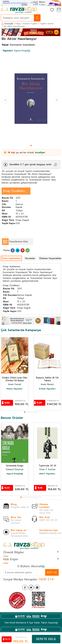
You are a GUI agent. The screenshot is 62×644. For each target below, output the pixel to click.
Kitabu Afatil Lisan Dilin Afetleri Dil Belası (15, 379)
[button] (31, 146)
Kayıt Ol (52, 572)
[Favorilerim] (52, 10)
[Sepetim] (59, 10)
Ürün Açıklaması (11, 258)
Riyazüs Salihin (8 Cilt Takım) (47, 379)
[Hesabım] (45, 10)
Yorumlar (30, 258)
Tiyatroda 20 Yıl (47, 466)
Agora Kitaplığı (16, 51)
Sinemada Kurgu (15, 466)
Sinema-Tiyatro (30, 24)
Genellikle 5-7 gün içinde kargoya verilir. (31, 164)
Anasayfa (7, 24)
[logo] (19, 10)
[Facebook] (25, 587)
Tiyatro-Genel (47, 24)
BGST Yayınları (47, 474)
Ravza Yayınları (15, 389)
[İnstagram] (37, 587)
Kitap (18, 24)
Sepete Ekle (46, 639)
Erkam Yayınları (47, 389)
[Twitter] (31, 587)
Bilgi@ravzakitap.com (50, 533)
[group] (31, 99)
